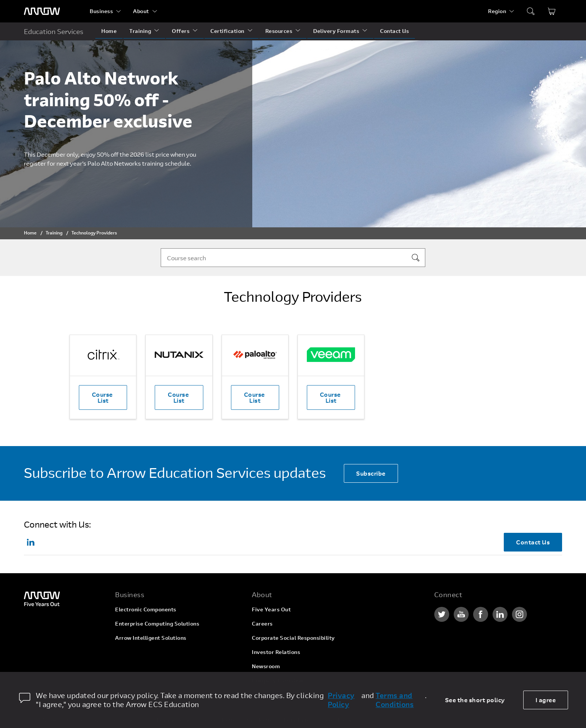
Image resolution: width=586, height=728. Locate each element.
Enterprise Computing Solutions (157, 623)
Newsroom (266, 666)
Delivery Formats (336, 31)
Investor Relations (276, 652)
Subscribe (371, 473)
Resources (279, 31)
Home (109, 31)
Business (101, 11)
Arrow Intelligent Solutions (151, 638)
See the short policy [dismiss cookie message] (475, 700)
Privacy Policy (341, 700)
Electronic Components (146, 609)
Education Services (54, 31)
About (141, 11)
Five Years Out (271, 609)
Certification (227, 31)
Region (497, 11)
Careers (262, 623)
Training (140, 31)
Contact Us (394, 31)
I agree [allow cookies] (546, 700)
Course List (103, 397)
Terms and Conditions (395, 700)
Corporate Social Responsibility (293, 638)
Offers (181, 31)
